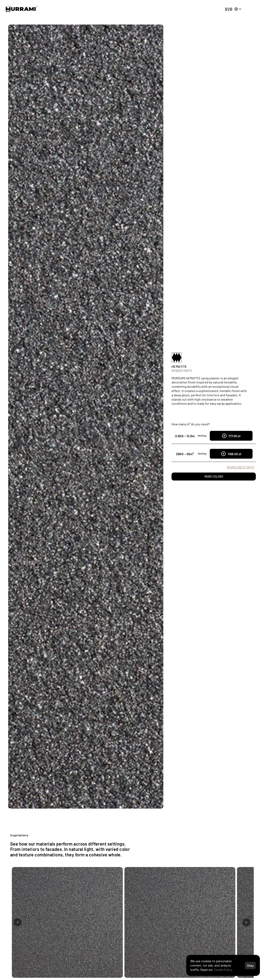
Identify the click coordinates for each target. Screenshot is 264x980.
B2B (229, 9)
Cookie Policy (223, 970)
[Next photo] (246, 922)
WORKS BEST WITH (240, 467)
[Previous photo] (18, 922)
